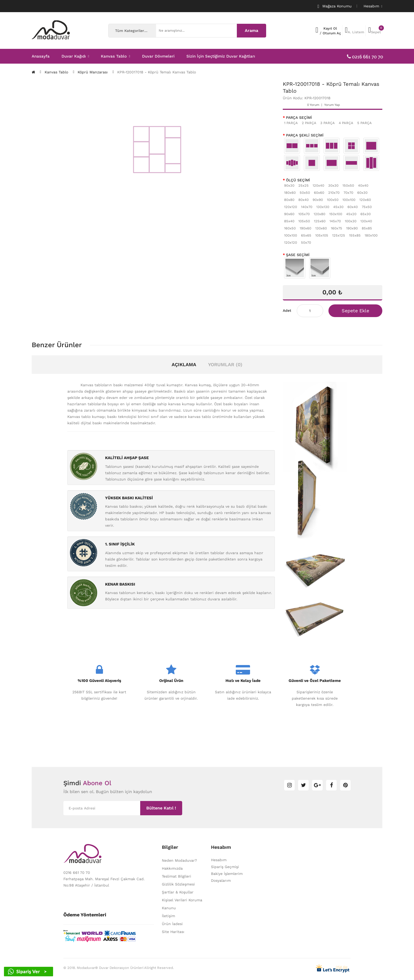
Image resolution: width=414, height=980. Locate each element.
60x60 (319, 193)
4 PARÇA (346, 123)
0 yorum (313, 105)
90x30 (289, 185)
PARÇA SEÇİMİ (299, 117)
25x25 (304, 185)
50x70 (306, 242)
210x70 (334, 193)
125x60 (320, 221)
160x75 (337, 228)
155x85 (355, 235)
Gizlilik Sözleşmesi (178, 884)
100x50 (333, 200)
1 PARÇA (291, 123)
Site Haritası (173, 932)
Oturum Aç (332, 33)
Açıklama (184, 364)
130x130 (323, 207)
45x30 (338, 207)
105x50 (304, 221)
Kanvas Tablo (56, 72)
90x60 (289, 214)
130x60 (321, 228)
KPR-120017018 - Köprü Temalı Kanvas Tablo (157, 72)
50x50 (305, 193)
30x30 (333, 185)
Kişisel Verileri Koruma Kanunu (182, 904)
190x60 (305, 228)
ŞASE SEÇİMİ (298, 255)
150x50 (348, 185)
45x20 (351, 214)
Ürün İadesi (172, 924)
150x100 (336, 214)
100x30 (351, 221)
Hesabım (219, 860)
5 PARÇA (364, 123)
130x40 (366, 221)
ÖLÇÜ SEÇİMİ (298, 180)
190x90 (352, 228)
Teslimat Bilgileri (177, 876)
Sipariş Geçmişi (225, 867)
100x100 (349, 200)
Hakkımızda (172, 868)
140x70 (307, 207)
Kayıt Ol (330, 28)
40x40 (363, 185)
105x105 (322, 235)
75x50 (367, 207)
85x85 (367, 228)
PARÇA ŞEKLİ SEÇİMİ (305, 135)
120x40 (318, 185)
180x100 (371, 235)
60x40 (353, 207)
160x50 (290, 228)
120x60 (365, 200)
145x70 (335, 221)
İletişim (168, 916)
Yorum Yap (332, 105)
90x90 (318, 200)
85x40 (289, 221)
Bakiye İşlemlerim (227, 874)
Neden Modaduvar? (179, 860)
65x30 (366, 214)
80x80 (289, 200)
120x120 (291, 207)
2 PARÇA (309, 123)
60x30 (362, 193)
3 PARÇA (328, 123)
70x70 (348, 193)
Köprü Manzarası (93, 72)
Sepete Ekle (355, 311)
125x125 (339, 235)
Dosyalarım (221, 880)
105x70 (304, 214)
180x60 (290, 193)
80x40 (304, 200)
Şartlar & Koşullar (178, 892)
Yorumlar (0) (225, 364)
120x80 (319, 214)
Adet (287, 310)
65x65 (306, 235)
